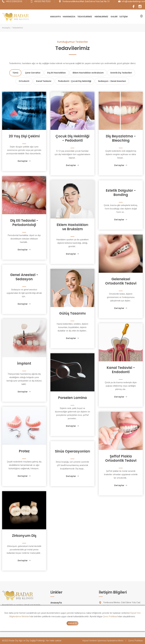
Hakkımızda (69, 17)
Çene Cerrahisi (33, 73)
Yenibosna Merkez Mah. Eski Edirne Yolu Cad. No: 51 (86, 1)
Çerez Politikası (110, 616)
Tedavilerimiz (85, 17)
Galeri (114, 17)
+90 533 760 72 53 (42, 1)
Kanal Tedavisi (44, 81)
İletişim (124, 17)
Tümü (15, 73)
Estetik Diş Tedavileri (121, 73)
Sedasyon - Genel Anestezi (112, 81)
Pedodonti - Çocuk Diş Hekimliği (75, 81)
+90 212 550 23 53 (14, 1)
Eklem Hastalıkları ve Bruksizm (88, 73)
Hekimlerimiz (101, 17)
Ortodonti (24, 81)
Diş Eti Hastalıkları (56, 73)
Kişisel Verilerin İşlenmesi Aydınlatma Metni (103, 641)
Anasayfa (55, 17)
